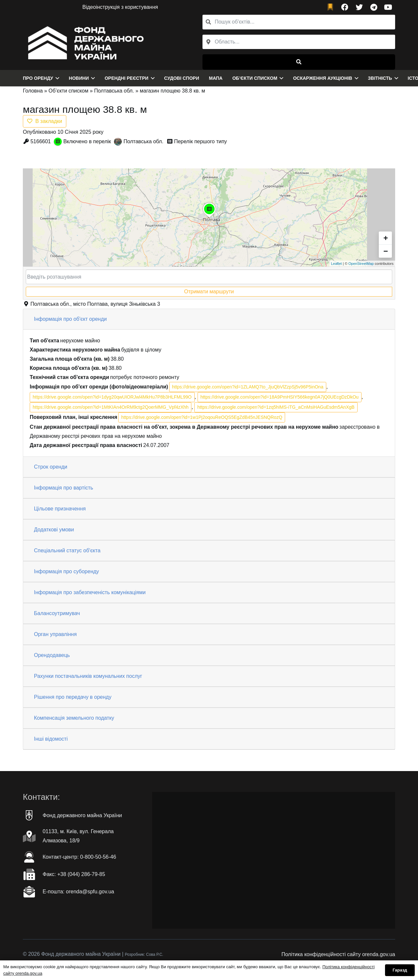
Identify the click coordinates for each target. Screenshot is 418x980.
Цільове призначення (60, 509)
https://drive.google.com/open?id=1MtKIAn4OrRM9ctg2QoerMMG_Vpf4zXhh (111, 407)
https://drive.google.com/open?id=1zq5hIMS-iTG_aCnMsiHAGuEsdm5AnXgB (276, 407)
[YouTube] (388, 7)
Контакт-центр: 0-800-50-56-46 (80, 857)
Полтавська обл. (114, 91)
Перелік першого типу (201, 141)
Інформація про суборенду (66, 571)
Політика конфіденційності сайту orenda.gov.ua (338, 954)
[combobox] (299, 42)
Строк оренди (51, 467)
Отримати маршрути (209, 292)
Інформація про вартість (64, 488)
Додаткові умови (54, 530)
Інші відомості (51, 739)
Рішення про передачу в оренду (73, 697)
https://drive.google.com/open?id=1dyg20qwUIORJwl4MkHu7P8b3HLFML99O (112, 397)
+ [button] (386, 238)
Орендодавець (52, 655)
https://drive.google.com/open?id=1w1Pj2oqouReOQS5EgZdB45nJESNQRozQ (202, 417)
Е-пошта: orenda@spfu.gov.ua (79, 892)
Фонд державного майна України (82, 815)
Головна (33, 91)
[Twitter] (359, 7)
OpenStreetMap (361, 264)
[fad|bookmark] (332, 7)
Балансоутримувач (57, 613)
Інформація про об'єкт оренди (70, 319)
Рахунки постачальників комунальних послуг (88, 676)
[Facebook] (345, 7)
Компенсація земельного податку (74, 718)
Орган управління (55, 634)
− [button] (386, 251)
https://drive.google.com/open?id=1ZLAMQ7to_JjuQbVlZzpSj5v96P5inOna (248, 387)
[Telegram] (374, 7)
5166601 (40, 141)
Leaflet (337, 264)
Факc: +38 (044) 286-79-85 (74, 874)
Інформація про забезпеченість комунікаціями (90, 592)
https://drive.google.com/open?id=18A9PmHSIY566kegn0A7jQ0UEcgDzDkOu (280, 397)
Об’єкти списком (69, 91)
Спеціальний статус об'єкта (67, 550)
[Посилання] (84, 42)
